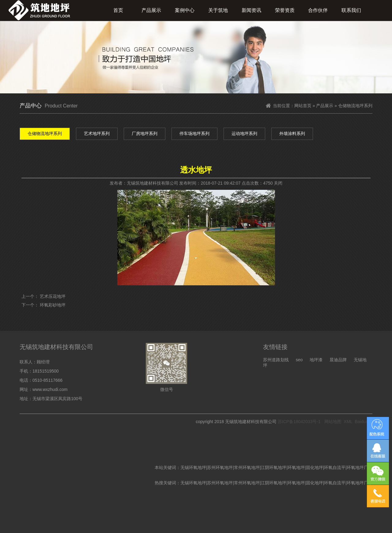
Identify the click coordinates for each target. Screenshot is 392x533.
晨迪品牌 (338, 360)
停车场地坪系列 (194, 133)
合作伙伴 (318, 10)
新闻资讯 (251, 10)
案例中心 (185, 10)
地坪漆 (316, 360)
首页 (118, 10)
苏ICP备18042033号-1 (299, 422)
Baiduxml (364, 422)
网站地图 (333, 422)
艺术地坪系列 (97, 133)
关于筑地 (218, 10)
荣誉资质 (285, 10)
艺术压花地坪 (53, 296)
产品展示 (151, 10)
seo (299, 360)
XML (348, 422)
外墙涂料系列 (292, 133)
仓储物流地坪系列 (45, 133)
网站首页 (303, 106)
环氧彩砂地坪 (53, 305)
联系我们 (351, 10)
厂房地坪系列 (145, 133)
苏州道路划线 (276, 360)
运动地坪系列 (244, 133)
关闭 (278, 183)
